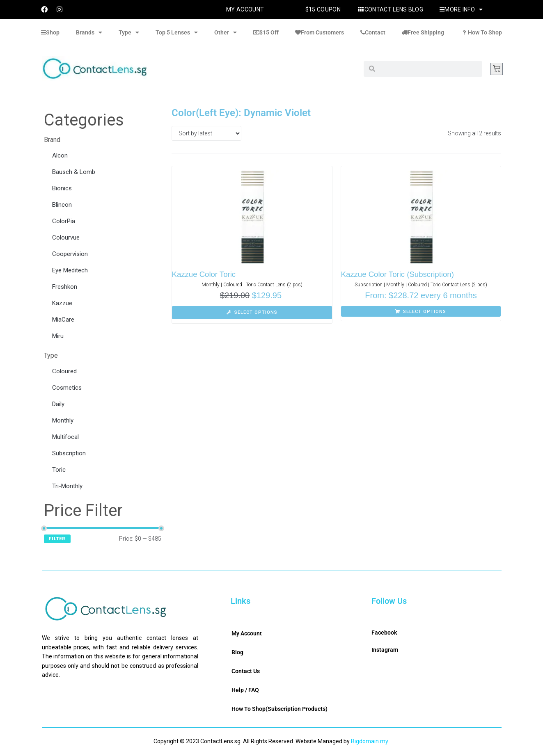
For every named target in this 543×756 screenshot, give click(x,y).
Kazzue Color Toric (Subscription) (399, 274)
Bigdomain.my (370, 741)
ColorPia (64, 221)
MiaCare (63, 320)
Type (129, 32)
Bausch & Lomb (74, 172)
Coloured (64, 371)
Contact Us (246, 671)
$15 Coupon (323, 9)
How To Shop (481, 32)
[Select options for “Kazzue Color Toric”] (252, 313)
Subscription (69, 453)
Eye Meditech (70, 270)
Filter (57, 539)
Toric (59, 470)
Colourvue (66, 238)
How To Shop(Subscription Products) (280, 709)
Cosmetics (67, 388)
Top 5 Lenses (177, 32)
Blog (237, 652)
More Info (461, 9)
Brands (89, 32)
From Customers (320, 32)
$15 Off (266, 32)
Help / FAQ (245, 690)
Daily (58, 404)
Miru (58, 336)
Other (226, 32)
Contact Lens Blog (390, 9)
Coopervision (70, 254)
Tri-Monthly (67, 486)
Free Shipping (423, 32)
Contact (373, 32)
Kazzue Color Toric (205, 274)
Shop (50, 32)
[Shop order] (206, 133)
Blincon (62, 205)
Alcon (60, 155)
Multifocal (65, 437)
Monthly (63, 420)
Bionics (62, 188)
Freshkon (65, 287)
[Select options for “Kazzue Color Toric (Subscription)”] (421, 311)
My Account (245, 9)
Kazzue (62, 303)
